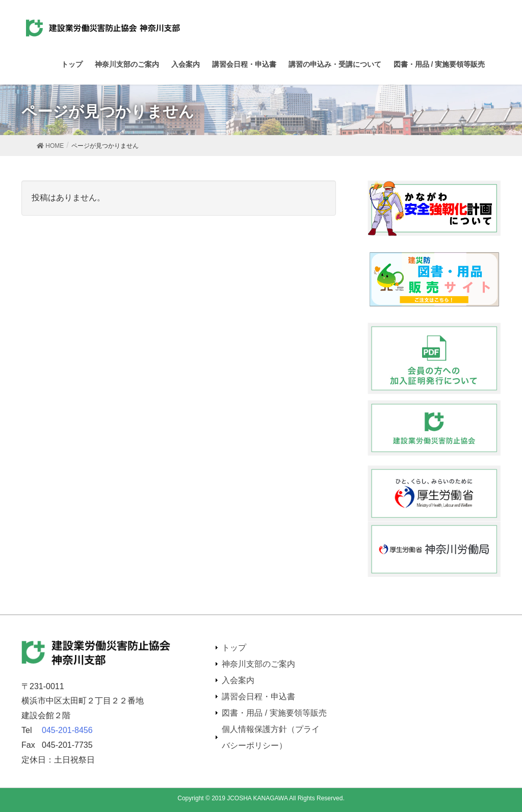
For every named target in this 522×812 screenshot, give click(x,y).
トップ (234, 648)
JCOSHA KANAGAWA (257, 798)
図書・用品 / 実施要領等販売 (274, 713)
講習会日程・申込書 (258, 697)
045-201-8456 (67, 730)
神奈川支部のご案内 (258, 664)
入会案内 (238, 680)
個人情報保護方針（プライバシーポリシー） (271, 737)
